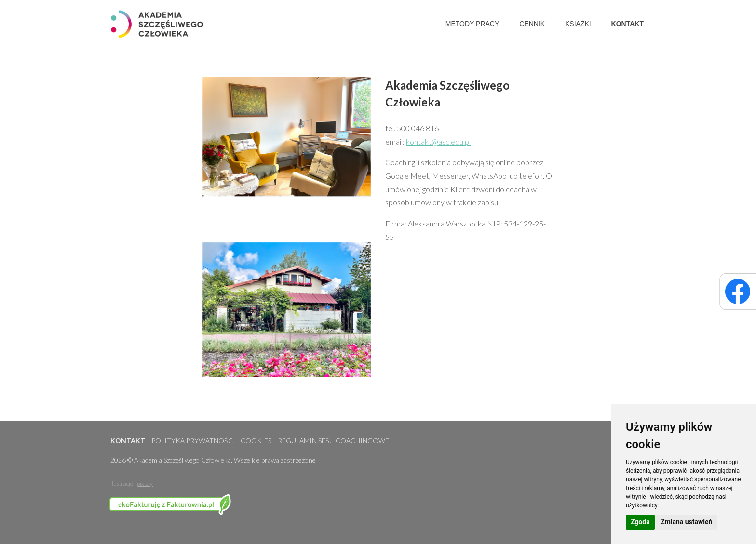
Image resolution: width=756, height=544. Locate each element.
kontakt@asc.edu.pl (438, 141)
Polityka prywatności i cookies (211, 441)
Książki (578, 24)
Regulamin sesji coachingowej (335, 441)
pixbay (145, 484)
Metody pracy (472, 24)
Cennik (532, 24)
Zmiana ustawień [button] (686, 522)
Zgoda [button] (640, 522)
